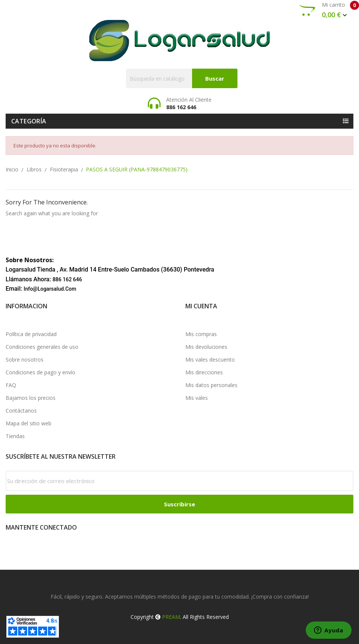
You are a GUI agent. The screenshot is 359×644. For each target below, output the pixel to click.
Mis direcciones (204, 372)
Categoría (29, 121)
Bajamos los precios (31, 398)
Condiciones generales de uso (42, 347)
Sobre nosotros (25, 360)
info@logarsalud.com (50, 289)
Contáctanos (21, 411)
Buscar (215, 78)
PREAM (171, 617)
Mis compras (201, 334)
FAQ (11, 385)
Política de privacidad (31, 334)
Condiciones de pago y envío (41, 372)
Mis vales (197, 398)
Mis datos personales (211, 385)
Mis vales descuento (210, 360)
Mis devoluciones (206, 347)
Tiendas (15, 436)
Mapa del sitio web (29, 423)
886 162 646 (67, 279)
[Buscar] (182, 78)
